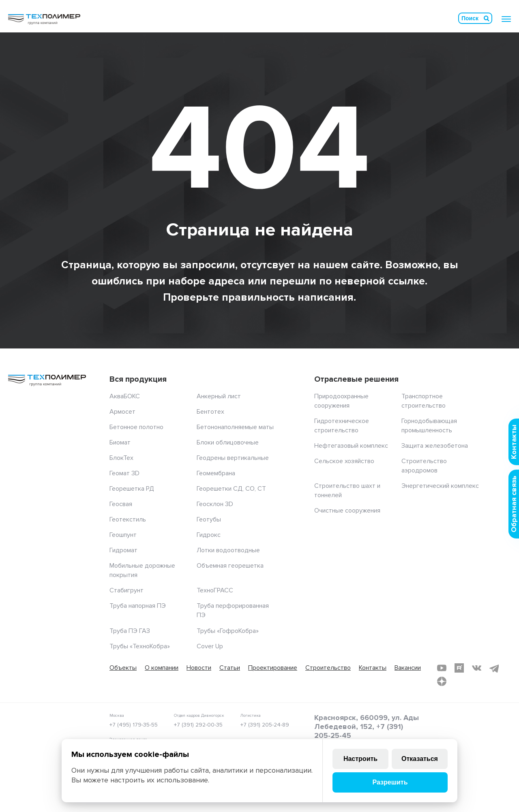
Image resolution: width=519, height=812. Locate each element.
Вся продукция (138, 379)
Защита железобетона (435, 446)
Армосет (122, 412)
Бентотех (210, 412)
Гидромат (123, 550)
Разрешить (390, 782)
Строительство (328, 668)
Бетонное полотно (136, 427)
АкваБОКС (125, 396)
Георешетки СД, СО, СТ (231, 489)
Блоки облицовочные (228, 442)
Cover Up (210, 646)
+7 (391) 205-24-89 (265, 725)
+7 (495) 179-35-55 (134, 725)
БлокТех (121, 458)
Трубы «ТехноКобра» (140, 646)
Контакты (373, 668)
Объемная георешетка (230, 566)
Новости (199, 668)
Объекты (123, 668)
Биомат (120, 442)
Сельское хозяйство (344, 461)
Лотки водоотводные (228, 550)
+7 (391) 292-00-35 (198, 725)
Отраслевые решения (356, 379)
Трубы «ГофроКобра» (228, 631)
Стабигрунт (127, 590)
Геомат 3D (124, 473)
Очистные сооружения (347, 511)
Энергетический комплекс (440, 486)
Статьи (230, 668)
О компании (162, 668)
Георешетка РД (132, 489)
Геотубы (209, 519)
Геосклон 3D (215, 504)
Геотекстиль (128, 519)
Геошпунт (123, 535)
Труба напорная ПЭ (138, 606)
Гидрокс (209, 535)
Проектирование (273, 668)
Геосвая (121, 504)
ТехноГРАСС (215, 590)
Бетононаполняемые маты (235, 427)
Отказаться (420, 759)
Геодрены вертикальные (233, 458)
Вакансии (408, 668)
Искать (487, 18)
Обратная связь (514, 504)
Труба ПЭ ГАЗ (130, 631)
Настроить (360, 759)
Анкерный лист (219, 396)
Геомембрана (216, 473)
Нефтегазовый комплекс (351, 446)
